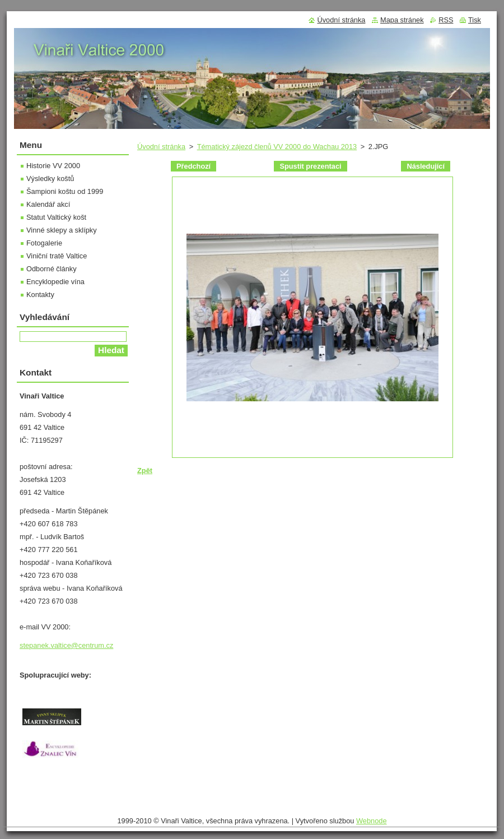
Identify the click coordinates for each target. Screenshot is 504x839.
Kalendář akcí (48, 204)
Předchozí (193, 166)
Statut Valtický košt (56, 217)
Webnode (372, 821)
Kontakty (40, 295)
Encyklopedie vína (55, 282)
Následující (426, 166)
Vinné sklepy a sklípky (62, 230)
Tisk (475, 20)
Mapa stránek (402, 20)
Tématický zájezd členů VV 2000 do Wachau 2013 (277, 147)
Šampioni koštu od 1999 (65, 191)
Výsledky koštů (50, 179)
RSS (446, 20)
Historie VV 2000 (53, 166)
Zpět (145, 471)
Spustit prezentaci (310, 166)
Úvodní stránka (161, 147)
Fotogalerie (44, 243)
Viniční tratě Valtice (57, 256)
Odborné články (52, 269)
